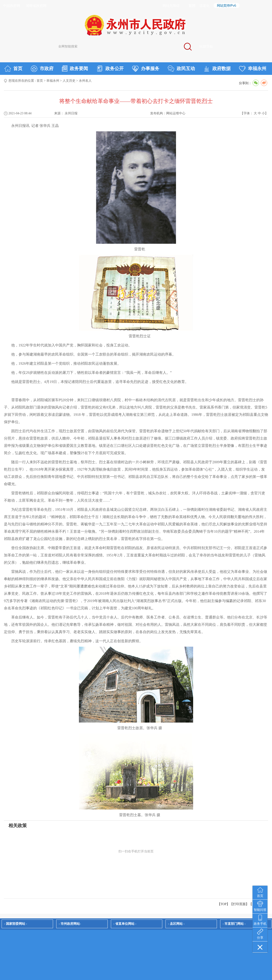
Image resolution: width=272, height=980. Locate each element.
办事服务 (146, 69)
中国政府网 (12, 6)
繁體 (192, 6)
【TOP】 (224, 904)
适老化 (204, 6)
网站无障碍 (171, 6)
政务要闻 (75, 68)
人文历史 (69, 81)
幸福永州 (253, 69)
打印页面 (239, 904)
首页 (13, 69)
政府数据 (217, 69)
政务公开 (110, 69)
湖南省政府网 (36, 6)
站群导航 (206, 47)
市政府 (42, 69)
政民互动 (181, 69)
